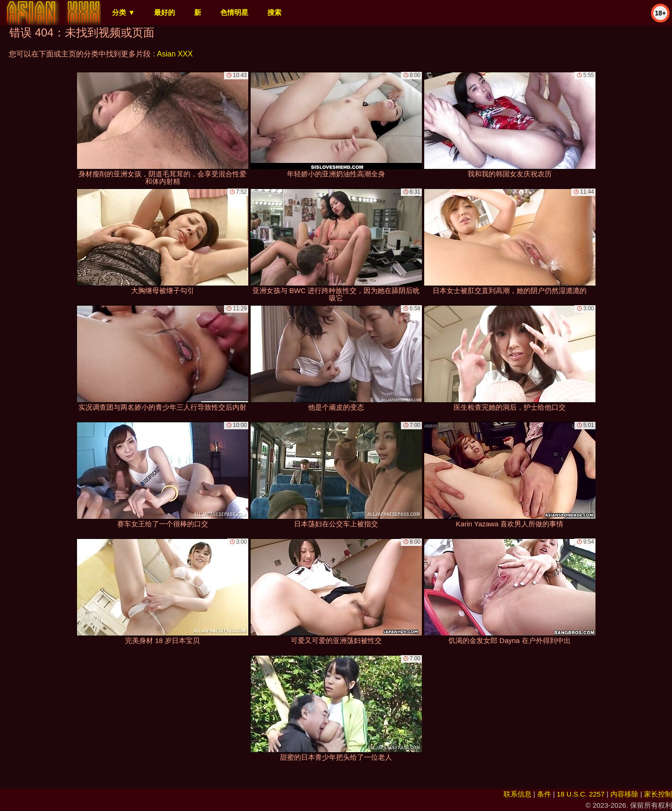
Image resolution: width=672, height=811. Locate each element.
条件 (544, 794)
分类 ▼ (123, 12)
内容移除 (624, 794)
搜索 (274, 12)
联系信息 (518, 794)
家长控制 (658, 794)
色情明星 (234, 12)
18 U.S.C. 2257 (581, 794)
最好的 (164, 12)
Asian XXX (175, 54)
